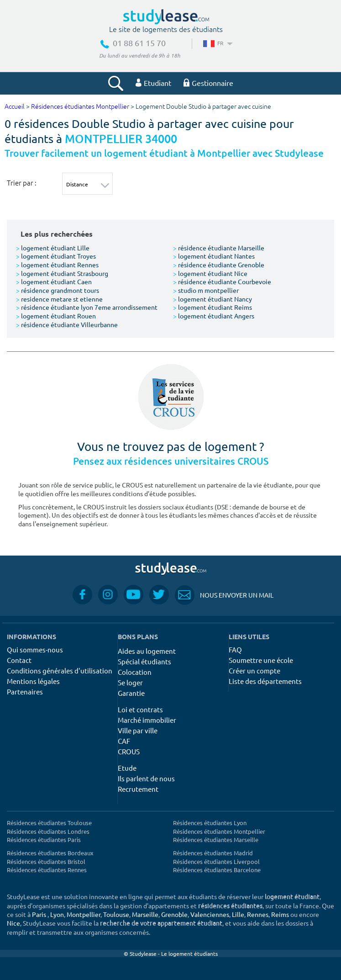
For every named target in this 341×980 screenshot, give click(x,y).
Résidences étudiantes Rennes (47, 870)
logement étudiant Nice (210, 273)
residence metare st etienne (59, 299)
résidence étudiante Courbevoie (222, 281)
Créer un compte (254, 670)
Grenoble (174, 914)
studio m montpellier (206, 290)
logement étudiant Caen (54, 281)
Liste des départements (265, 681)
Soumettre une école (261, 660)
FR (217, 43)
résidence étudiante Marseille (219, 248)
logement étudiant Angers (214, 316)
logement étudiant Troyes (56, 256)
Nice (13, 923)
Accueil (15, 107)
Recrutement (138, 789)
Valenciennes (210, 914)
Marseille (145, 914)
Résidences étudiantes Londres (48, 831)
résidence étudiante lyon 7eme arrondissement (87, 307)
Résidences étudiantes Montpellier (80, 107)
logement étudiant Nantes (214, 256)
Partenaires (25, 691)
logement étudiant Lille (53, 248)
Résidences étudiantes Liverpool (216, 861)
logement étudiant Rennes (57, 265)
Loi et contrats (140, 709)
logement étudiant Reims (212, 307)
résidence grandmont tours (58, 290)
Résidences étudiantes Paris (44, 840)
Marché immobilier (147, 720)
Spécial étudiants (144, 661)
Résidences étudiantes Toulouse (49, 823)
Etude (127, 768)
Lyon (57, 914)
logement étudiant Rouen (56, 316)
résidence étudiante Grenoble (219, 265)
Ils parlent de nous (146, 778)
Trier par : (22, 183)
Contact (19, 660)
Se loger (130, 682)
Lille (238, 914)
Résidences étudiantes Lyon (210, 823)
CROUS (129, 751)
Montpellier (84, 914)
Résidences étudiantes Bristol (46, 861)
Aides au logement (147, 651)
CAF (124, 741)
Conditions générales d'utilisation (60, 670)
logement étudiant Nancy (212, 299)
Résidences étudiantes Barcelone (217, 870)
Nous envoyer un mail (224, 595)
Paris (39, 914)
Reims (280, 914)
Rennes (258, 914)
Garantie (131, 693)
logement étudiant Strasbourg (62, 273)
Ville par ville (138, 730)
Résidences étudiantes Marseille (216, 840)
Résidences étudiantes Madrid (213, 853)
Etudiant (153, 83)
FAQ (235, 649)
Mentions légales (33, 681)
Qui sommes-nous (35, 649)
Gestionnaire (208, 83)
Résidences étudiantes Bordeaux (50, 853)
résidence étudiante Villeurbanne (67, 324)
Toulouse (116, 914)
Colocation (135, 672)
